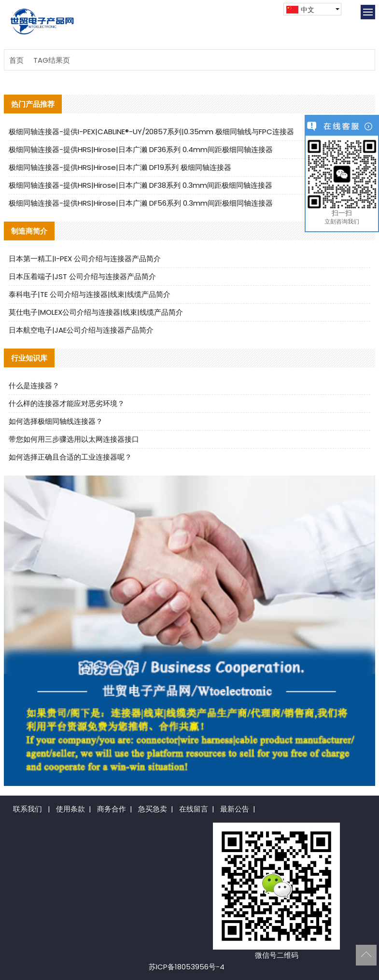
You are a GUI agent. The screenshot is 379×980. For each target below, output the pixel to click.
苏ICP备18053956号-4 (187, 967)
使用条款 (70, 809)
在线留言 (194, 809)
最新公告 (235, 809)
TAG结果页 (52, 60)
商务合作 (112, 809)
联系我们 (28, 809)
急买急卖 (153, 809)
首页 (16, 60)
